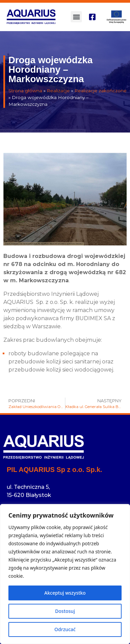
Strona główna (25, 91)
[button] (76, 17)
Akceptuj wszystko (65, 593)
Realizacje (58, 91)
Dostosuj (65, 611)
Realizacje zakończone (101, 91)
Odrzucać (65, 629)
